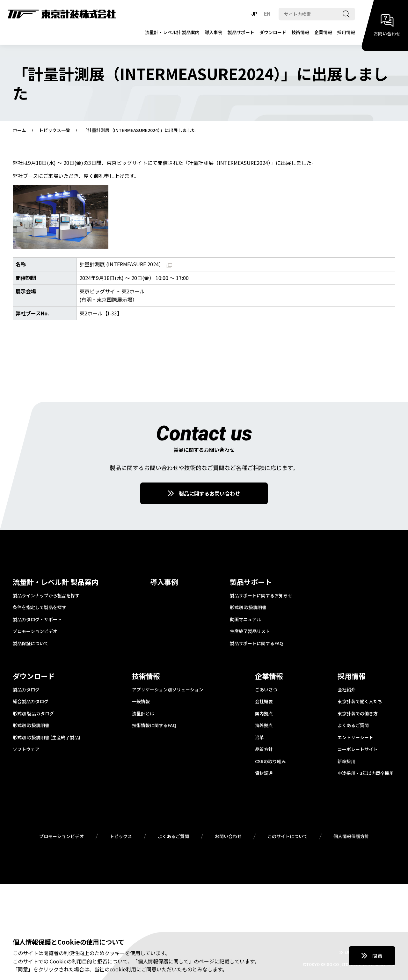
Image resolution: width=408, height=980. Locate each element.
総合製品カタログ (31, 702)
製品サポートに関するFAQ (256, 644)
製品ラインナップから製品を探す (46, 596)
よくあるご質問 (353, 726)
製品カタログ (26, 690)
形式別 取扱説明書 (248, 608)
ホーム (19, 130)
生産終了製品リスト (250, 631)
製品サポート (241, 32)
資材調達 (264, 773)
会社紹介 (346, 690)
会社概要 (264, 702)
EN (267, 14)
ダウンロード (273, 32)
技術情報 (300, 32)
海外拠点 (264, 726)
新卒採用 (346, 762)
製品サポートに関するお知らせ (261, 596)
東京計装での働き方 (358, 714)
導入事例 (214, 32)
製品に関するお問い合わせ (209, 493)
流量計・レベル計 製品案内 (172, 32)
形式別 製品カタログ (33, 714)
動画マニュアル (245, 620)
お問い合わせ (228, 836)
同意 (377, 956)
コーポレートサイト (358, 749)
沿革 (259, 738)
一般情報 (141, 702)
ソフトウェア (26, 749)
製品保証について (31, 644)
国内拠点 (264, 714)
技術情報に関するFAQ (154, 726)
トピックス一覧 (55, 130)
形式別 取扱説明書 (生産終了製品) (47, 738)
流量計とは (143, 714)
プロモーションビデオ (35, 631)
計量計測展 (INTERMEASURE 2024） (126, 264)
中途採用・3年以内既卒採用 (366, 773)
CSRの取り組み (270, 762)
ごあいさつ (266, 690)
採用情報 (346, 32)
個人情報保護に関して (163, 961)
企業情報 (323, 32)
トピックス (121, 836)
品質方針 (264, 749)
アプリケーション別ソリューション (168, 690)
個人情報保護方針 (351, 836)
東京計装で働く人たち (360, 702)
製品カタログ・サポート (37, 620)
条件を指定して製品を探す (40, 608)
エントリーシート (355, 738)
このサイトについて (288, 836)
